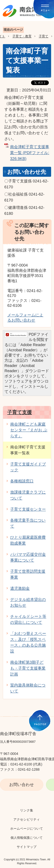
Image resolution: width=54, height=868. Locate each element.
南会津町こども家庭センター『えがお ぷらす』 (29, 430)
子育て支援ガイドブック (28, 467)
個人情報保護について (27, 838)
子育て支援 (20, 412)
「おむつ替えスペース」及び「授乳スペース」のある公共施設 (28, 642)
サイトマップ (27, 847)
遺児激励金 (20, 588)
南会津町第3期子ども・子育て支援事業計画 (28, 668)
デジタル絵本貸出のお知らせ (28, 602)
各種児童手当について (28, 523)
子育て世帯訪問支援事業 (28, 574)
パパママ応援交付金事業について (28, 557)
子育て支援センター (28, 509)
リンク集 (27, 810)
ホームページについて (27, 829)
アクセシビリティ (27, 819)
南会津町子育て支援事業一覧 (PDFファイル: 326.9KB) (30, 153)
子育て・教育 (22, 36)
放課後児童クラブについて (28, 495)
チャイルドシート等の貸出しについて (28, 619)
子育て (44, 36)
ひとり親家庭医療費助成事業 (28, 540)
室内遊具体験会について (28, 688)
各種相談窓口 (22, 481)
